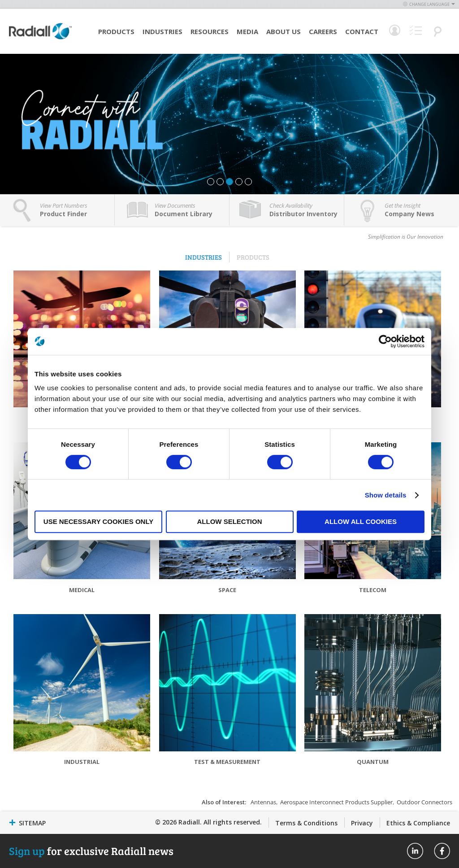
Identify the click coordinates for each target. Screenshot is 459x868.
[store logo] (40, 38)
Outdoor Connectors (424, 802)
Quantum (373, 762)
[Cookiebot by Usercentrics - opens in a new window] (385, 341)
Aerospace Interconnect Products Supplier (336, 802)
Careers (323, 31)
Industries (162, 31)
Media (247, 31)
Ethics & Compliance (418, 823)
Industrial (82, 762)
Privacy (362, 823)
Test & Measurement (227, 762)
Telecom (373, 590)
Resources (210, 31)
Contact (362, 31)
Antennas (263, 802)
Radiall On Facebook (442, 851)
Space (227, 590)
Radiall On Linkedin (415, 851)
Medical (82, 590)
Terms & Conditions (306, 823)
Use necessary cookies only (98, 521)
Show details (386, 495)
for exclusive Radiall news (91, 851)
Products (116, 31)
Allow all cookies (361, 521)
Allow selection (230, 521)
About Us (284, 31)
